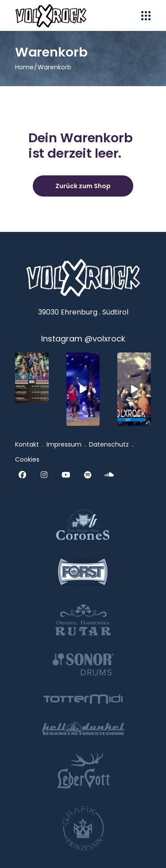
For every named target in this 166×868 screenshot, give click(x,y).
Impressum (64, 444)
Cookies (27, 459)
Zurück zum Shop (83, 186)
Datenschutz (109, 444)
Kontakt (27, 444)
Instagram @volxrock (83, 339)
